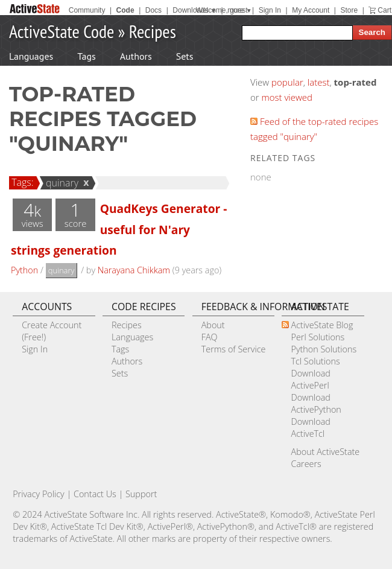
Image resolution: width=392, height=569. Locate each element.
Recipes (153, 31)
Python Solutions (324, 349)
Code (125, 10)
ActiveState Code (62, 31)
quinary (60, 183)
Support (141, 494)
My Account (311, 10)
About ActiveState (325, 452)
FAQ (210, 337)
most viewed (287, 97)
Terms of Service (234, 349)
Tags (86, 56)
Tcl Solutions (315, 361)
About (213, 325)
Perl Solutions (318, 337)
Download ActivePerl (310, 379)
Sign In (270, 10)
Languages (31, 56)
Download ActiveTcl (310, 428)
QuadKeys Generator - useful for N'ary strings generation (119, 229)
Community (87, 10)
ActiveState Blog (322, 325)
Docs (153, 10)
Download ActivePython (316, 403)
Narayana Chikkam (134, 270)
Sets (185, 56)
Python (24, 270)
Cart (384, 10)
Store (349, 10)
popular (287, 82)
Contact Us (95, 494)
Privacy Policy (39, 494)
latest (319, 82)
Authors (136, 56)
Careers (306, 464)
